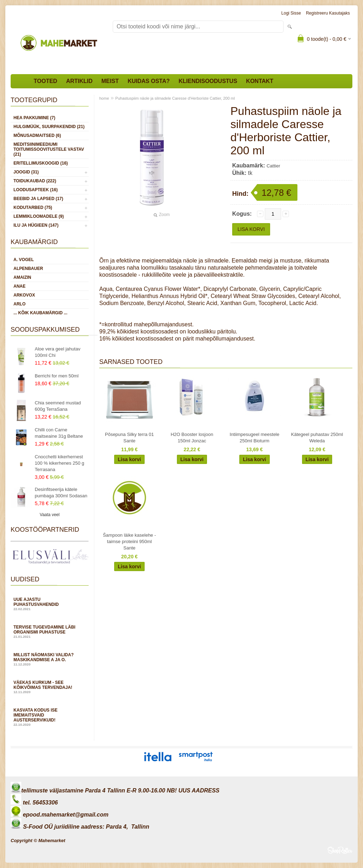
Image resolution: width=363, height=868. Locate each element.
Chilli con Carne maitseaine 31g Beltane (59, 433)
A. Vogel (24, 260)
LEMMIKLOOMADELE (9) (39, 216)
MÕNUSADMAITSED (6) (37, 136)
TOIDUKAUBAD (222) (35, 181)
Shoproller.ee (340, 850)
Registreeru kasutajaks (328, 13)
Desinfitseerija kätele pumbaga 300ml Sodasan (61, 493)
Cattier (273, 166)
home (104, 98)
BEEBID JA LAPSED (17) (38, 199)
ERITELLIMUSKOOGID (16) (41, 163)
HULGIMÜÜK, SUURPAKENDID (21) (49, 127)
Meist (110, 81)
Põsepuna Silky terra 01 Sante (129, 438)
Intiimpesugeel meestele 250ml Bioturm (255, 438)
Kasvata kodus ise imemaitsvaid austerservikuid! (50, 717)
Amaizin (22, 277)
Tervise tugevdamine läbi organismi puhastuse (50, 632)
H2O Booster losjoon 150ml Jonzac (192, 438)
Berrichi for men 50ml (57, 376)
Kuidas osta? (149, 81)
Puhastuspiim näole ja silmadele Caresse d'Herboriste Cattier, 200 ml (175, 98)
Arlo (19, 304)
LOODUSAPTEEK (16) (36, 190)
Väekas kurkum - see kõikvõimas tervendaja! (50, 687)
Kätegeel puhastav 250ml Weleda (317, 438)
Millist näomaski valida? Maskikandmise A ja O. (50, 659)
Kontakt (260, 81)
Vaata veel (50, 515)
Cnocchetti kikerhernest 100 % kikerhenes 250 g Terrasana (59, 463)
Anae (19, 286)
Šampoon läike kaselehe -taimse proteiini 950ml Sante (129, 541)
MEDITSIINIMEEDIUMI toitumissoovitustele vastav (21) (49, 149)
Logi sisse (291, 13)
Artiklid (79, 81)
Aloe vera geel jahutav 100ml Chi (58, 352)
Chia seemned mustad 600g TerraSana (58, 406)
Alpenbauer (28, 269)
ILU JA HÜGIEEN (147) (36, 225)
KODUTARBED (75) (33, 208)
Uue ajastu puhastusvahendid (50, 604)
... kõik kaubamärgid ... (40, 313)
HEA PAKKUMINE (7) (34, 118)
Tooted (45, 81)
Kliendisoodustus (208, 81)
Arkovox (24, 295)
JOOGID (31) (26, 172)
